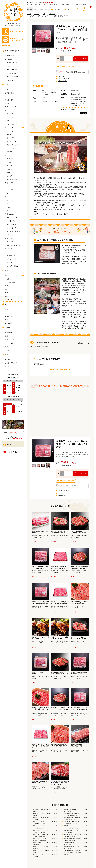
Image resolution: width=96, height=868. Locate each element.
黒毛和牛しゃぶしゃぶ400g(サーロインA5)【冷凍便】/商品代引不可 (72, 827)
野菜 (14, 309)
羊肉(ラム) (14, 296)
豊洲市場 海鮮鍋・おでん (14, 245)
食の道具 (7, 355)
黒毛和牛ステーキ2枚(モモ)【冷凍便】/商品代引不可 (72, 810)
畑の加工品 (14, 323)
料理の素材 (14, 333)
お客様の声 (9, 445)
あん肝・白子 (14, 190)
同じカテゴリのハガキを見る (61, 370)
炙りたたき (15, 252)
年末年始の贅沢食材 (15, 76)
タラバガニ (15, 114)
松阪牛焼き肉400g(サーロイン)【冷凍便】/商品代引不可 (41, 843)
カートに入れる (82, 59)
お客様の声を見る (63, 81)
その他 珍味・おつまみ (15, 231)
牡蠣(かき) (15, 169)
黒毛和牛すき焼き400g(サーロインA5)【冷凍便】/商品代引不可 (72, 815)
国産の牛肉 (15, 279)
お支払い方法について (64, 76)
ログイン (78, 9)
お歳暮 (15, 66)
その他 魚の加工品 (15, 266)
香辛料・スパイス (14, 340)
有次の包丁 (14, 359)
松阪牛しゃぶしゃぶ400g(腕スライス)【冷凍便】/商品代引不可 (41, 839)
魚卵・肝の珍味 (15, 224)
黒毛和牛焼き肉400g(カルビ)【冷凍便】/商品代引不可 (72, 848)
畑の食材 (7, 304)
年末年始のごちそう (11, 73)
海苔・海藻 (14, 238)
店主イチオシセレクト (12, 51)
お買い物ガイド (57, 9)
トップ (29, 14)
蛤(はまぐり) (15, 162)
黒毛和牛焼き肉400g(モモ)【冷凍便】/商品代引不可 (71, 843)
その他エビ (15, 152)
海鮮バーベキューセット (14, 242)
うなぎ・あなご (14, 200)
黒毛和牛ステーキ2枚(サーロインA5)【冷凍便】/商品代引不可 (42, 856)
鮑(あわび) (15, 166)
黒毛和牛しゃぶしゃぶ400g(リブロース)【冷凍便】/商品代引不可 (72, 831)
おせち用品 (15, 80)
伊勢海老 (15, 134)
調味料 (14, 336)
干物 (14, 193)
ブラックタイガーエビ (15, 145)
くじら (14, 211)
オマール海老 (15, 138)
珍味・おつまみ (10, 214)
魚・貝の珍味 (15, 221)
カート (89, 9)
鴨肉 (14, 289)
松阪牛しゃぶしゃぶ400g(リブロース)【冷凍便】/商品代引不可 (41, 835)
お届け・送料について (64, 79)
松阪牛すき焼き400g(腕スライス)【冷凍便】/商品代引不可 (41, 827)
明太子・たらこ (14, 103)
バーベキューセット (14, 70)
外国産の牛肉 (15, 282)
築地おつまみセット (15, 218)
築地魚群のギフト (15, 63)
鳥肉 (14, 293)
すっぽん (14, 207)
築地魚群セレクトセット (14, 56)
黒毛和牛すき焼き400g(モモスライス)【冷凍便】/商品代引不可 (72, 823)
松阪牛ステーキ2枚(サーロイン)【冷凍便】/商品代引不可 (42, 815)
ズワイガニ (15, 117)
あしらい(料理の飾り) (14, 363)
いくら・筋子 (14, 100)
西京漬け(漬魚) (14, 93)
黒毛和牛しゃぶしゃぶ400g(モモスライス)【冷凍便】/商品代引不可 (72, 835)
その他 (14, 350)
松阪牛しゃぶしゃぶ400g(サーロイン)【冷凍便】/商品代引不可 (41, 831)
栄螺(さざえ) (15, 173)
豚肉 (14, 286)
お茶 (14, 320)
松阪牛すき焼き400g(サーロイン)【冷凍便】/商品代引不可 (41, 819)
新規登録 (84, 9)
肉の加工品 (14, 300)
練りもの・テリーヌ (15, 259)
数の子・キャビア (14, 107)
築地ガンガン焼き (15, 179)
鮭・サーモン (14, 197)
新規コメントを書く (84, 343)
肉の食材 (7, 271)
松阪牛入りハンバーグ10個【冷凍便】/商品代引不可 (41, 852)
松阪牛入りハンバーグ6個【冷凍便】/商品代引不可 (41, 848)
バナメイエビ (15, 148)
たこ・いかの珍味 (15, 228)
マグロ (14, 89)
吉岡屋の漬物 (14, 316)
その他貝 (15, 176)
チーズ (14, 346)
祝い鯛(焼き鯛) (15, 256)
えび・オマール (10, 128)
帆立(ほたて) (15, 159)
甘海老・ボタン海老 (15, 141)
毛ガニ (15, 121)
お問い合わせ (69, 9)
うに (14, 96)
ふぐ (14, 204)
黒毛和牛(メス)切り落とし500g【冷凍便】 (41, 810)
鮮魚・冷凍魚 (14, 183)
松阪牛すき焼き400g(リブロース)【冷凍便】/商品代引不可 (41, 823)
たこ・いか (14, 186)
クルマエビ (15, 131)
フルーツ (14, 313)
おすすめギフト (10, 59)
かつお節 (15, 262)
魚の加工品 (9, 249)
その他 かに (15, 124)
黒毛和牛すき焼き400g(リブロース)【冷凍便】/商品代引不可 (72, 819)
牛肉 (7, 275)
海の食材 (7, 85)
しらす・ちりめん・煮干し (14, 235)
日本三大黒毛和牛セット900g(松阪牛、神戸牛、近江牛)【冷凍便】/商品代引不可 (72, 853)
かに (7, 110)
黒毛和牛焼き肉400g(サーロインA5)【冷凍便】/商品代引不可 (72, 839)
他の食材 (7, 328)
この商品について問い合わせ (67, 66)
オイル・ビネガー (14, 343)
